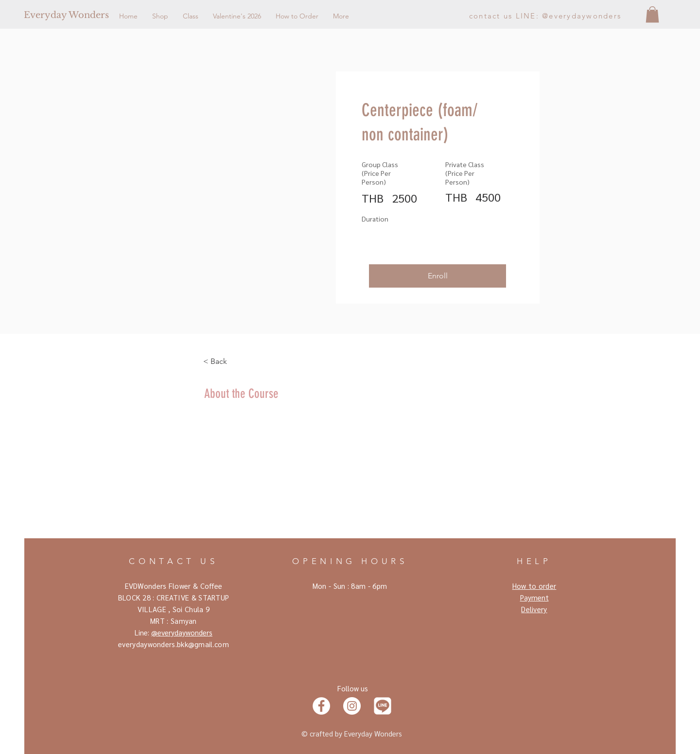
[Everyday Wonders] (104, 16)
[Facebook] (321, 706)
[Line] (383, 706)
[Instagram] (352, 706)
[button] (652, 14)
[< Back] (230, 361)
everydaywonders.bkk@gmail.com (174, 644)
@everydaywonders (182, 632)
